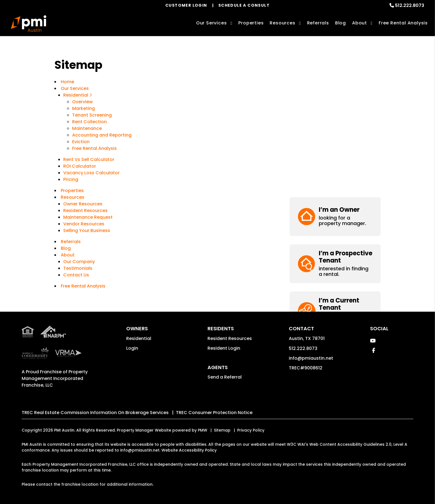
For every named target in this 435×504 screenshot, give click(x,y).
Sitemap (222, 430)
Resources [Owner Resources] (282, 23)
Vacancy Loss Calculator (91, 173)
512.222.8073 (410, 5)
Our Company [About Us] (79, 262)
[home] (29, 24)
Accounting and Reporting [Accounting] (102, 135)
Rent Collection (89, 122)
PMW (203, 430)
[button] (335, 78)
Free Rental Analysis (403, 23)
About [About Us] (360, 23)
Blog (341, 23)
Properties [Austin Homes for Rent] (251, 23)
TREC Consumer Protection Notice (214, 413)
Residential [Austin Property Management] (78, 95)
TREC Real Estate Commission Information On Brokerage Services (95, 413)
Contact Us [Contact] (76, 275)
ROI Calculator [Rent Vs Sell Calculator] (80, 166)
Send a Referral (225, 377)
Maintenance (87, 128)
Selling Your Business (87, 230)
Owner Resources (83, 204)
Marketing (84, 108)
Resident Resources (85, 211)
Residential (139, 338)
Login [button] (132, 348)
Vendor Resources (84, 224)
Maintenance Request (88, 217)
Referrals (318, 23)
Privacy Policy (251, 430)
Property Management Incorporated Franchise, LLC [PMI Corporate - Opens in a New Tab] (55, 378)
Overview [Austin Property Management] (82, 102)
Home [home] (67, 82)
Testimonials (78, 268)
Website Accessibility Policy (189, 450)
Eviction (81, 142)
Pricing (71, 179)
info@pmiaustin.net (311, 358)
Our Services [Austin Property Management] (212, 23)
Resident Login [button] (224, 348)
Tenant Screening (92, 115)
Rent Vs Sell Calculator (89, 159)
